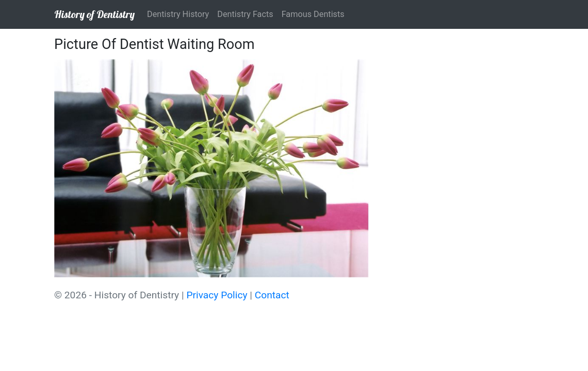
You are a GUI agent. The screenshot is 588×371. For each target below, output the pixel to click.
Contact (272, 295)
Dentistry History (178, 14)
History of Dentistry (94, 14)
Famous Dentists (313, 14)
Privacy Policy (217, 295)
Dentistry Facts (245, 14)
